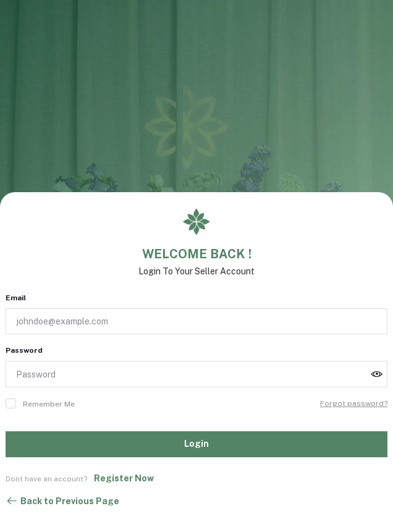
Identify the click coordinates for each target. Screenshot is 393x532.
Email (16, 298)
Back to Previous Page (62, 501)
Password (24, 350)
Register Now (124, 478)
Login (196, 444)
